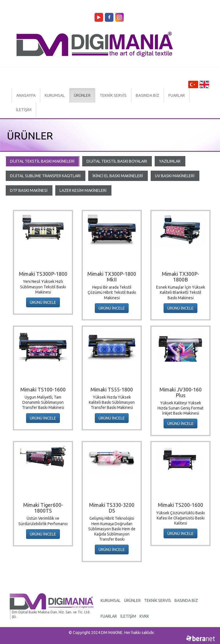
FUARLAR (177, 95)
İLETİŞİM (24, 110)
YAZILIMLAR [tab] (170, 161)
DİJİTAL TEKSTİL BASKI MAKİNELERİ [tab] (42, 161)
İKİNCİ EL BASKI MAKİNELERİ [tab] (118, 176)
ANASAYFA (26, 95)
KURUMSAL (55, 95)
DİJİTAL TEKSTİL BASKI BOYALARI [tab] (117, 161)
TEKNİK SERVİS (113, 95)
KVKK (144, 616)
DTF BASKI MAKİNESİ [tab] (29, 190)
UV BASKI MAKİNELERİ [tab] (175, 176)
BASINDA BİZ (148, 95)
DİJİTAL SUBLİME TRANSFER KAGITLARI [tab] (45, 176)
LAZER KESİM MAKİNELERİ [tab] (83, 190)
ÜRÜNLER (82, 95)
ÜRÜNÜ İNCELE (43, 302)
